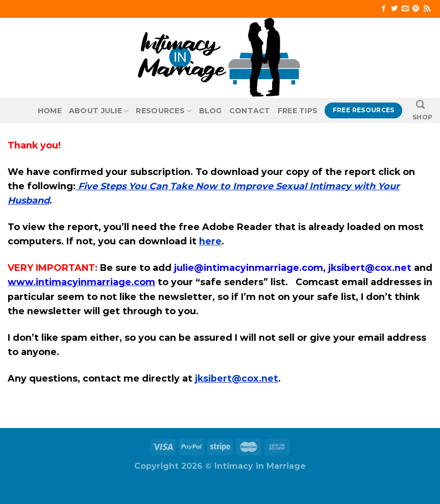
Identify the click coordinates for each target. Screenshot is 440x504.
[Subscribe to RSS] (427, 9)
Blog (211, 111)
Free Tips (298, 111)
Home (50, 111)
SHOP (422, 117)
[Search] (420, 105)
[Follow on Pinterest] (416, 9)
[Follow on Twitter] (394, 9)
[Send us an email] (405, 9)
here (210, 241)
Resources (164, 111)
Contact (250, 111)
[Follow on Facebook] (384, 9)
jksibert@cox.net (237, 378)
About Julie (99, 111)
